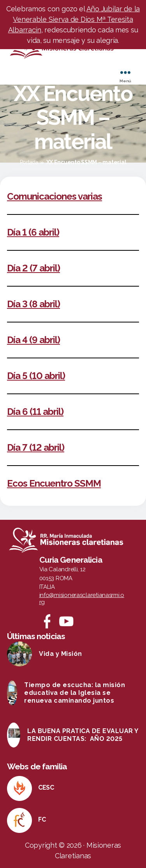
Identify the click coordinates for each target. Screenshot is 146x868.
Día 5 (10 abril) (36, 376)
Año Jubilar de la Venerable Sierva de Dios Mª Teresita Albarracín (74, 19)
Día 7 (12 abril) (36, 447)
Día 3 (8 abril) (33, 304)
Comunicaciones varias (55, 196)
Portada (29, 162)
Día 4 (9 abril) (33, 340)
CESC (46, 787)
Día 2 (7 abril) (33, 268)
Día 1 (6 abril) (33, 232)
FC (42, 819)
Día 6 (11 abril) (35, 412)
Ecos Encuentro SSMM (54, 483)
